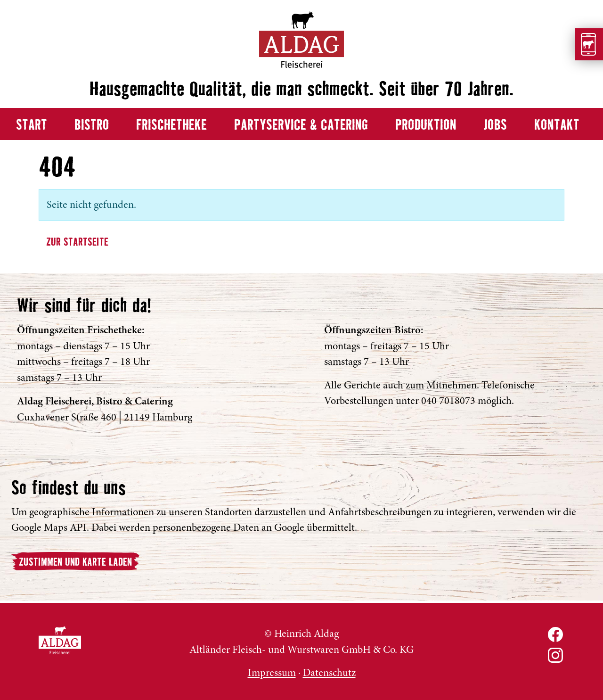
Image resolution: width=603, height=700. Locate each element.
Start (32, 126)
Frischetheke (171, 126)
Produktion (426, 126)
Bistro (92, 126)
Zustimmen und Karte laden (75, 563)
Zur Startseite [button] (77, 243)
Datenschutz (329, 673)
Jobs (495, 126)
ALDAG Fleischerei (60, 640)
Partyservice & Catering (301, 126)
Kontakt (557, 126)
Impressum (272, 673)
